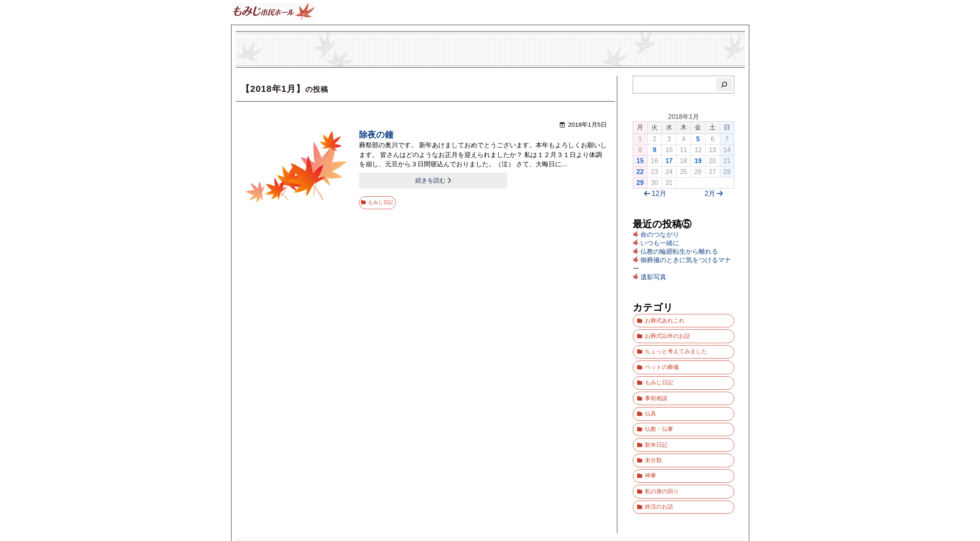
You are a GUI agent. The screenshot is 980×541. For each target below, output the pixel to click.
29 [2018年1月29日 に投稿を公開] (640, 183)
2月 (715, 194)
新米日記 (656, 419)
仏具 (650, 394)
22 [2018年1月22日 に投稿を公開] (640, 172)
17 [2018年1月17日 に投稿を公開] (669, 161)
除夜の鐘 (377, 135)
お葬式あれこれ (665, 319)
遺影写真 (653, 277)
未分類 (653, 432)
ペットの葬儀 (662, 357)
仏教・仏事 (659, 407)
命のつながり (660, 234)
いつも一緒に (660, 243)
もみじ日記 (383, 199)
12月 (654, 194)
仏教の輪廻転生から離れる (679, 251)
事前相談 (656, 382)
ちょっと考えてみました (676, 344)
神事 (650, 444)
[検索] (724, 85)
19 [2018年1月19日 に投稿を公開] (698, 161)
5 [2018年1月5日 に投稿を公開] (698, 139)
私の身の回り (662, 457)
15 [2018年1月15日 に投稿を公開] (640, 161)
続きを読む (390, 180)
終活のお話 (659, 470)
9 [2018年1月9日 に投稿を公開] (654, 150)
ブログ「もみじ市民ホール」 (490, 506)
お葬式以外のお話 (668, 332)
